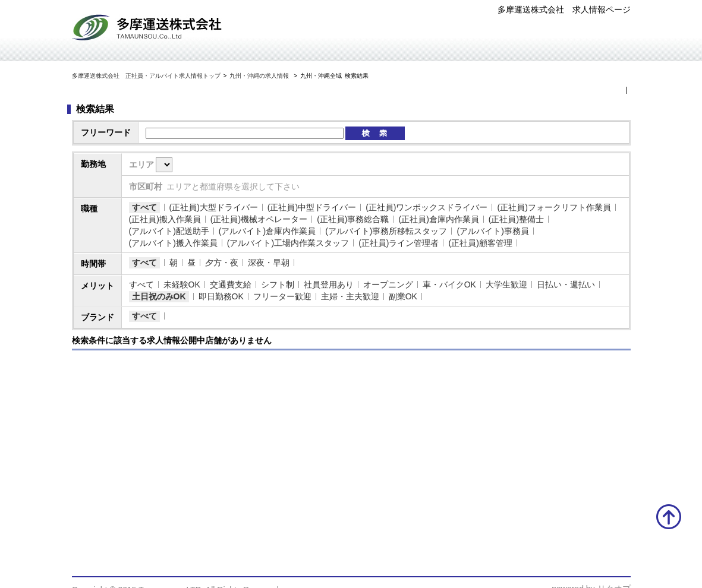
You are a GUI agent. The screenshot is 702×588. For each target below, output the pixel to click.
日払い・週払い (566, 284)
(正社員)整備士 (516, 219)
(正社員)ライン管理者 (399, 243)
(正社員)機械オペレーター (259, 219)
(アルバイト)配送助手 (169, 231)
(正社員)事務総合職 (353, 219)
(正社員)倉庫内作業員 (438, 219)
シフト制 (278, 284)
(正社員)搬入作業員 (165, 219)
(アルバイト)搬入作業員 (173, 243)
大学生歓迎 (506, 284)
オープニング (388, 284)
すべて (144, 207)
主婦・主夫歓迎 (350, 296)
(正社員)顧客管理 (480, 243)
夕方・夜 (222, 263)
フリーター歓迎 (282, 296)
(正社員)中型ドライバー (312, 207)
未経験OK (182, 284)
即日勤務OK (221, 296)
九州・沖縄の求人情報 (260, 76)
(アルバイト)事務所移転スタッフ (386, 231)
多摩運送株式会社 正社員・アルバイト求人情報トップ (146, 76)
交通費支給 (231, 284)
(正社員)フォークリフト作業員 (554, 207)
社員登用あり (329, 284)
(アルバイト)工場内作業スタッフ (288, 243)
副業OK (403, 296)
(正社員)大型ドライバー (214, 207)
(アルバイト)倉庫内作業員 (267, 231)
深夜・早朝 (269, 263)
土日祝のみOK (159, 296)
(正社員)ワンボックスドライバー (426, 207)
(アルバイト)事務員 (492, 231)
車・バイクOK (449, 284)
